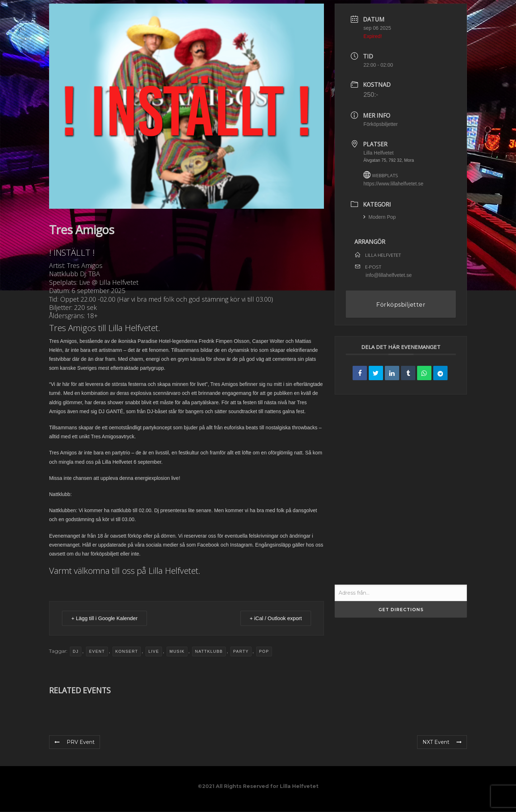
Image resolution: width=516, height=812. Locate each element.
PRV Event (75, 742)
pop (264, 652)
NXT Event (442, 742)
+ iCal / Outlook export (274, 619)
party (241, 652)
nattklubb (209, 652)
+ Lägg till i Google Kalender (106, 619)
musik (177, 652)
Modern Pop (379, 217)
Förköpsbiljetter (381, 124)
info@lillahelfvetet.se (389, 275)
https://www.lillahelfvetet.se (393, 184)
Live (154, 652)
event (97, 652)
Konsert (127, 652)
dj (76, 652)
